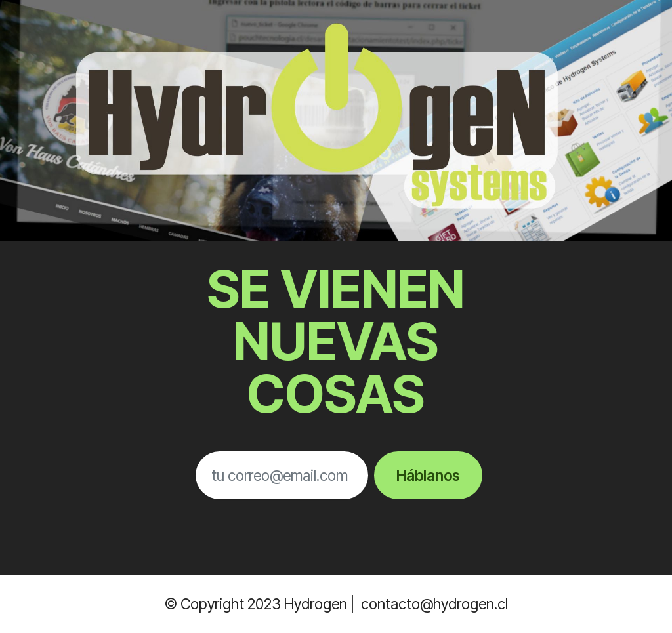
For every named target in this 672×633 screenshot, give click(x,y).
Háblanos (428, 475)
